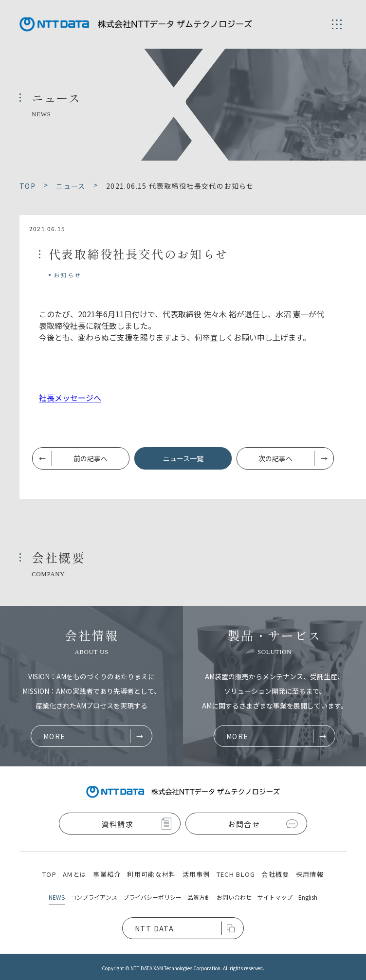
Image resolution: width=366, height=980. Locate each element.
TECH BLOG (236, 874)
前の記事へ (91, 458)
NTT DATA (154, 928)
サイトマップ (275, 897)
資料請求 (117, 824)
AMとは (75, 874)
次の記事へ (275, 458)
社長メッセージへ (70, 398)
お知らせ (68, 275)
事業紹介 (107, 874)
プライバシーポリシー (152, 897)
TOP (49, 874)
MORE (55, 736)
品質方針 (199, 897)
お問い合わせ (234, 897)
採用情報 (310, 874)
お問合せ (244, 824)
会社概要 (275, 874)
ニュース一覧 (183, 458)
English (308, 897)
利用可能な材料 (151, 874)
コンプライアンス (94, 897)
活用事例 (196, 874)
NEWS (57, 897)
